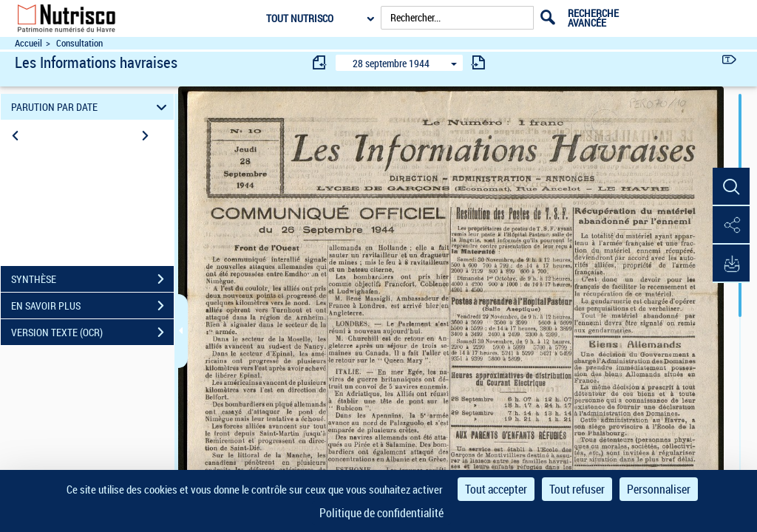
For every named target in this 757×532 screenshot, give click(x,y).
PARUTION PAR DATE (91, 107)
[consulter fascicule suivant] (478, 62)
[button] (731, 187)
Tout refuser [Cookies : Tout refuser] (577, 489)
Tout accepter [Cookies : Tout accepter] (496, 489)
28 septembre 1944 (391, 63)
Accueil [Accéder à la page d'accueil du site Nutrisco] (28, 43)
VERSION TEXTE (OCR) (92, 332)
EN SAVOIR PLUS (92, 306)
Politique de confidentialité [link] (381, 513)
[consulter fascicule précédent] (320, 62)
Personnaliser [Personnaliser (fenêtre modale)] (659, 489)
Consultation (79, 43)
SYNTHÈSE (92, 279)
